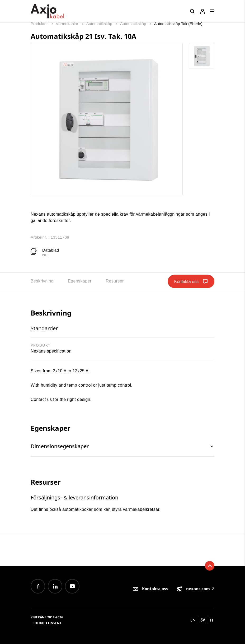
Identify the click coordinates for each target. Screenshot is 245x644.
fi (212, 620)
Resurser (115, 281)
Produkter (40, 24)
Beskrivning (42, 281)
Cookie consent (47, 623)
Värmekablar (67, 24)
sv (203, 620)
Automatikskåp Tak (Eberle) (178, 24)
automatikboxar (78, 509)
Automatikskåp (100, 24)
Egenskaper (80, 281)
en (193, 620)
